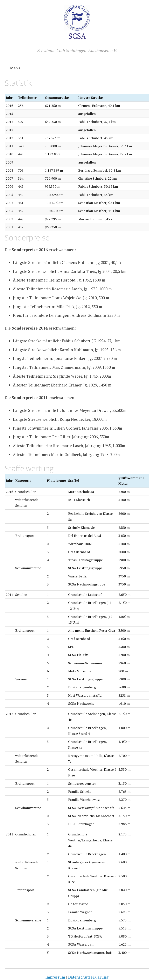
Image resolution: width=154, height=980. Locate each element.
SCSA (77, 36)
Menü (15, 68)
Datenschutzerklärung (88, 977)
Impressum (55, 977)
